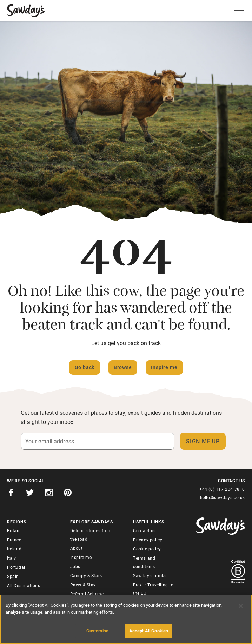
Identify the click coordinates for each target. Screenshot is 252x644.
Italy (12, 558)
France (14, 540)
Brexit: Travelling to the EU (153, 589)
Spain (13, 576)
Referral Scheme (87, 594)
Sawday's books (150, 575)
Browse (123, 367)
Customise (97, 631)
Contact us (144, 530)
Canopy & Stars (86, 575)
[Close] (241, 606)
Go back (85, 367)
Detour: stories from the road (91, 535)
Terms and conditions (144, 562)
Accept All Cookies (149, 631)
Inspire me (164, 367)
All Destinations (24, 585)
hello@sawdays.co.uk (223, 497)
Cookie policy (147, 549)
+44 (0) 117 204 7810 (222, 489)
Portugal (16, 567)
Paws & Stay (83, 585)
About (77, 548)
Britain (14, 530)
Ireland (14, 549)
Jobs (75, 566)
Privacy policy (148, 540)
